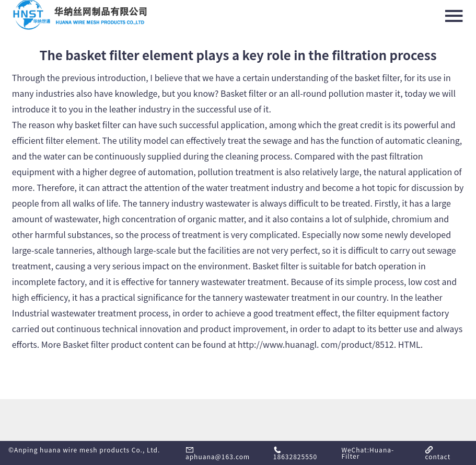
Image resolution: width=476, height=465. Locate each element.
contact (438, 453)
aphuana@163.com (218, 453)
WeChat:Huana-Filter (368, 453)
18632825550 (295, 453)
